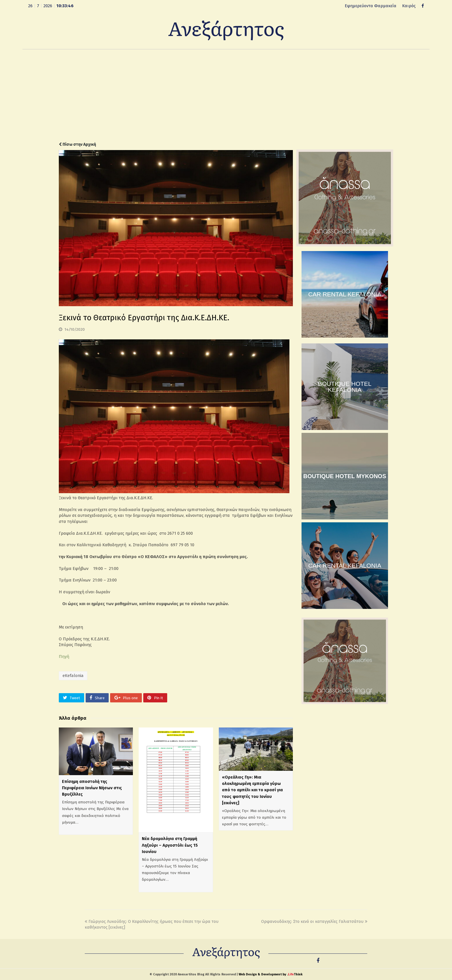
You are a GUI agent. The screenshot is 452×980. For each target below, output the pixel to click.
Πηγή (64, 657)
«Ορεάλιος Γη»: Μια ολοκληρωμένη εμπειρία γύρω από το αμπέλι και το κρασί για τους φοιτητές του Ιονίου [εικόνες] (252, 790)
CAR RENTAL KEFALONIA (345, 294)
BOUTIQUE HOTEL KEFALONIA (345, 387)
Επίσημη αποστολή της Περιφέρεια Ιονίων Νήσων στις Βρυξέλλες (92, 788)
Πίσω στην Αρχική (77, 144)
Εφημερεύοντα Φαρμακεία (371, 6)
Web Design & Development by (271, 974)
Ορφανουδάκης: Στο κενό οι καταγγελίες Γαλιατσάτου (314, 921)
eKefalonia (73, 676)
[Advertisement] (226, 96)
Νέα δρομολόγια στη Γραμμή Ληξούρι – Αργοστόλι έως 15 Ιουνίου (170, 845)
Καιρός (409, 6)
